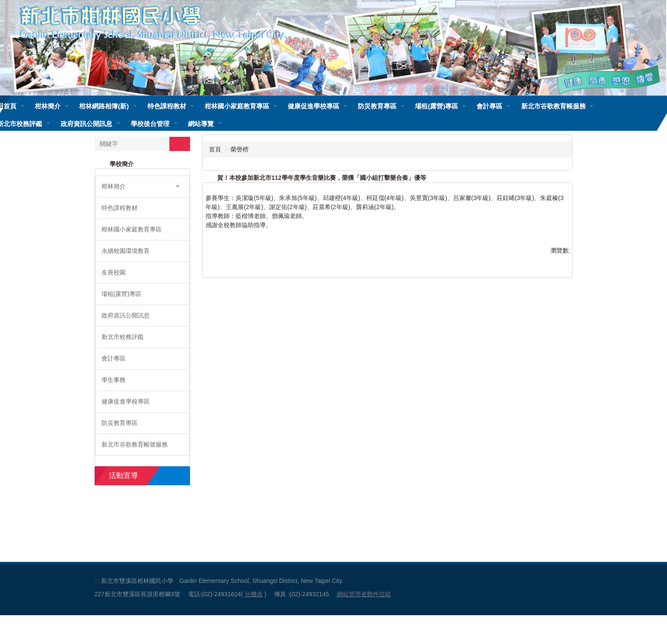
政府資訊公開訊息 (86, 124)
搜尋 (180, 144)
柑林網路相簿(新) (129, 106)
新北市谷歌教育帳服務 (578, 106)
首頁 (215, 149)
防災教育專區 (402, 106)
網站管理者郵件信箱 (364, 623)
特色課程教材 (192, 106)
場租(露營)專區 (462, 106)
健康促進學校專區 (338, 106)
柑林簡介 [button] (73, 106)
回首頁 (32, 106)
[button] (143, 186)
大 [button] (565, 199)
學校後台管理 (150, 124)
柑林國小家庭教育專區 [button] (262, 106)
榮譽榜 (240, 149)
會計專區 (515, 106)
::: (97, 610)
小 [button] (531, 199)
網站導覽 (201, 124)
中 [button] (548, 199)
